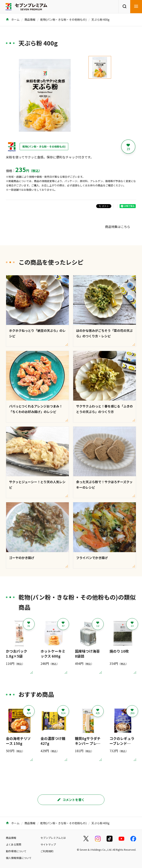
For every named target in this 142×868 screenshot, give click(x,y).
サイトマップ (48, 844)
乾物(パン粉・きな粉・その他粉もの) (63, 20)
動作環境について (16, 851)
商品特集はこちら (118, 227)
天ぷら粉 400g (101, 20)
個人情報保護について (19, 858)
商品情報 (30, 20)
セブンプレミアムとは (53, 838)
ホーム (13, 20)
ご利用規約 (47, 851)
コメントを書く (71, 800)
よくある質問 (14, 844)
